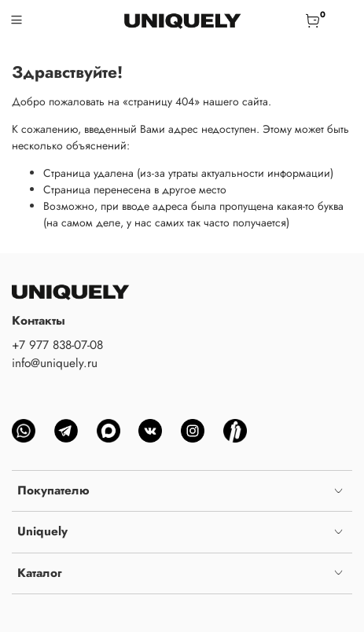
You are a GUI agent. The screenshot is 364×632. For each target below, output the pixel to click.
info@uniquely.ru (55, 363)
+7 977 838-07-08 (57, 345)
